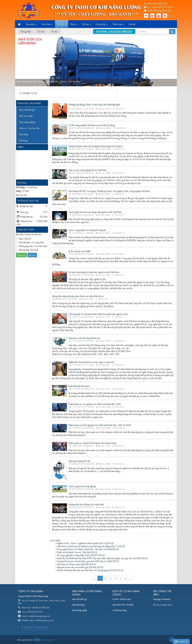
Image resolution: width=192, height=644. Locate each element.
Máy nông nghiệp (27, 122)
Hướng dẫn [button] (102, 25)
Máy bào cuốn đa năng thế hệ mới (84, 338)
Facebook (166, 599)
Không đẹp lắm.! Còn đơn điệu (32, 246)
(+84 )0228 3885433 (120, 31)
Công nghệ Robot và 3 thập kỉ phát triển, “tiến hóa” (88, 549)
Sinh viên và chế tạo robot (76, 564)
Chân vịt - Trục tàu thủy (29, 128)
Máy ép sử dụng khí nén (79, 461)
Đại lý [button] (74, 25)
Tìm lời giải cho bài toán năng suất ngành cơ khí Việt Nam (95, 212)
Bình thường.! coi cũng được (30, 242)
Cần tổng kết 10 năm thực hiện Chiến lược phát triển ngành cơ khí (98, 314)
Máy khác (24, 134)
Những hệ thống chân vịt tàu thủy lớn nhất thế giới (94, 104)
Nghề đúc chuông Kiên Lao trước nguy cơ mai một (91, 362)
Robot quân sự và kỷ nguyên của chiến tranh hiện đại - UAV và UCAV (100, 425)
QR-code (24, 628)
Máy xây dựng (26, 116)
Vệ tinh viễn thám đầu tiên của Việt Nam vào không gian (90, 570)
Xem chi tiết (21, 195)
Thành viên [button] (118, 25)
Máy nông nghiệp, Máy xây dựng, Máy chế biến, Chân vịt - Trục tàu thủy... (49, 82)
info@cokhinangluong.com (159, 10)
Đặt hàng (23, 140)
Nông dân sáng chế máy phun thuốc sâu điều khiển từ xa (78, 296)
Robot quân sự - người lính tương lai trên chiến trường (92, 443)
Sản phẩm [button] (31, 25)
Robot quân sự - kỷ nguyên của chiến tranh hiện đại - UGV (95, 404)
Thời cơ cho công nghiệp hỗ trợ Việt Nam (87, 170)
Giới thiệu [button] (47, 25)
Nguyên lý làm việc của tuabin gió (80, 567)
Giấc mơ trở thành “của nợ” (77, 552)
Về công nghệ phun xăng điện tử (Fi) (81, 555)
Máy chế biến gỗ (27, 110)
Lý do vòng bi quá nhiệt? (79, 251)
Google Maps (166, 605)
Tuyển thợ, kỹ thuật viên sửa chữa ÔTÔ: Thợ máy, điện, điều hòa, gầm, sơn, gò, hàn (102, 558)
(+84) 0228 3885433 (157, 3)
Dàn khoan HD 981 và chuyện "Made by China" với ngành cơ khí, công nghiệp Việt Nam (109, 191)
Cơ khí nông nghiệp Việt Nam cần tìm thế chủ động (92, 125)
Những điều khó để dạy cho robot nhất (86, 504)
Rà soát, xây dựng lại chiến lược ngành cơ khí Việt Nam (94, 272)
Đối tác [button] (87, 25)
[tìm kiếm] (65, 93)
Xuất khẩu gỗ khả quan (79, 386)
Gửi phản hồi (181, 642)
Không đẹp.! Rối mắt (27, 250)
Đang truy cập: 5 (39, 628)
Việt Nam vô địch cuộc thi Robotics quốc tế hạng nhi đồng (91, 546)
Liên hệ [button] (132, 24)
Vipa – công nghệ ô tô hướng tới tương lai (87, 230)
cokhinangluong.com (37, 640)
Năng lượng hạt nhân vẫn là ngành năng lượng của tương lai (96, 146)
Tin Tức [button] (62, 25)
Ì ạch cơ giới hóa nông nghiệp (82, 486)
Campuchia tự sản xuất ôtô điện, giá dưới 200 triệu (88, 561)
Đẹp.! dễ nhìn (24, 238)
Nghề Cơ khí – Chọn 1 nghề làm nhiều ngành (85, 543)
